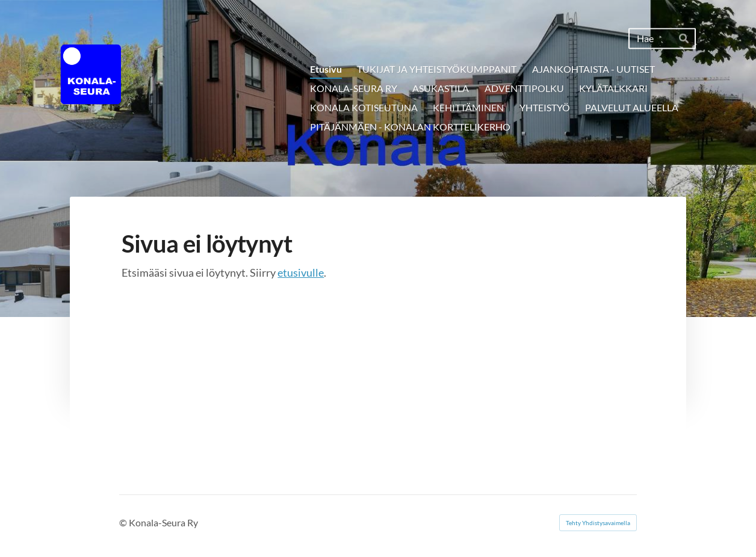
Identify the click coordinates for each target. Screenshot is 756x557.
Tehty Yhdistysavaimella (598, 523)
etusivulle (301, 272)
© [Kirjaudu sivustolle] (124, 522)
